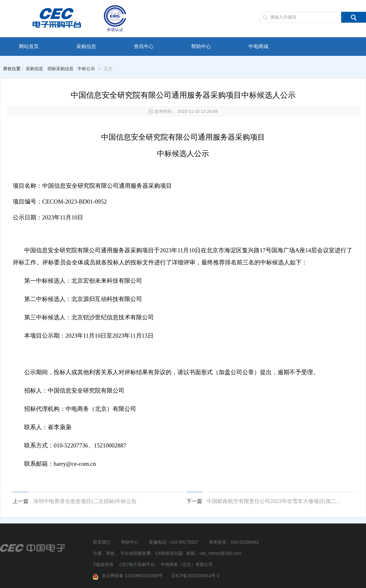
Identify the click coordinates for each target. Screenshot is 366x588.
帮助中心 (201, 46)
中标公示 (86, 69)
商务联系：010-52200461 (234, 542)
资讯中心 (144, 46)
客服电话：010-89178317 (174, 542)
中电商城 (258, 46)
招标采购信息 (60, 69)
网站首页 (29, 46)
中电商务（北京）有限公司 (187, 564)
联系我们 (102, 542)
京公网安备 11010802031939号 (129, 576)
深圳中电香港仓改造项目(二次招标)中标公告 (85, 501)
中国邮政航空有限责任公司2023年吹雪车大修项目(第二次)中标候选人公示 (277, 501)
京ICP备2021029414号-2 (195, 576)
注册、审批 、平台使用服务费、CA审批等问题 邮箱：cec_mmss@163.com (167, 553)
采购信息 (86, 46)
